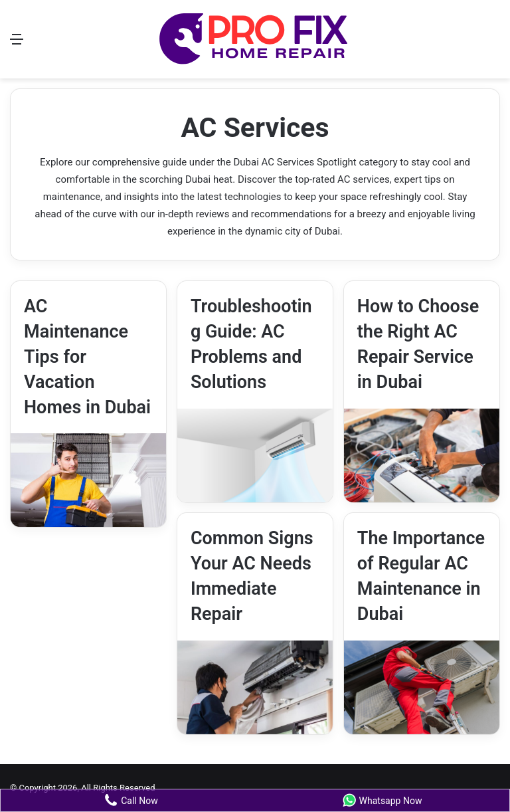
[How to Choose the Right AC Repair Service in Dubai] (422, 456)
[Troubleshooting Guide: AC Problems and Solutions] (255, 456)
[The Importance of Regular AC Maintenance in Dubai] (422, 687)
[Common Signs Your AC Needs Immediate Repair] (255, 687)
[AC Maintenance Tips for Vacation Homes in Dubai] (88, 480)
